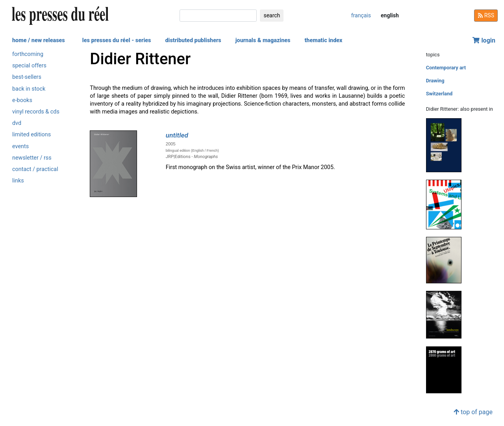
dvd (17, 123)
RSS (486, 15)
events (20, 146)
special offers (29, 66)
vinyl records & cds (36, 112)
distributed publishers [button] (193, 40)
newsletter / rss (32, 158)
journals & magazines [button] (263, 40)
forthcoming (28, 54)
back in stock (29, 89)
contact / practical (35, 169)
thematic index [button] (323, 40)
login (484, 40)
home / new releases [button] (39, 40)
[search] (218, 16)
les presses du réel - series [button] (117, 40)
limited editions (31, 135)
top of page (473, 412)
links (18, 181)
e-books (22, 100)
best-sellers (27, 77)
